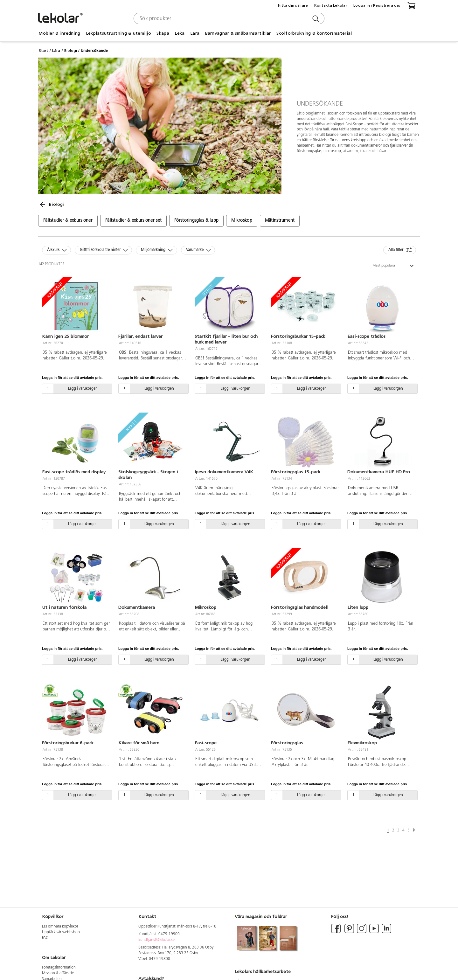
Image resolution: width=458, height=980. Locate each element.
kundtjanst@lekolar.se (156, 940)
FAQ (45, 938)
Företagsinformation (59, 968)
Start (43, 51)
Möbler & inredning (59, 33)
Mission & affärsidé (58, 973)
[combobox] (228, 18)
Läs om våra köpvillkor (60, 927)
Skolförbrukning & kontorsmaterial (314, 33)
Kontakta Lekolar (331, 5)
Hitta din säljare (293, 5)
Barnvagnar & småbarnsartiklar (238, 33)
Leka (180, 33)
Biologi (71, 51)
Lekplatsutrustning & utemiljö (118, 33)
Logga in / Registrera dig (377, 5)
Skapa (163, 33)
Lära (195, 33)
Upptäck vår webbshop (61, 932)
